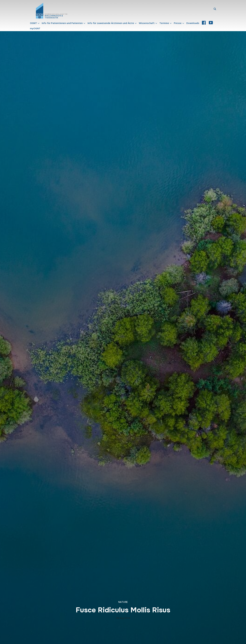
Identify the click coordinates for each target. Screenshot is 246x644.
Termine (164, 23)
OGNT (33, 23)
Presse (178, 23)
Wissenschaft (147, 23)
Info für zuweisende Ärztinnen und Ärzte (111, 23)
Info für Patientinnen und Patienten (62, 23)
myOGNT (35, 28)
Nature (123, 602)
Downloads (193, 23)
